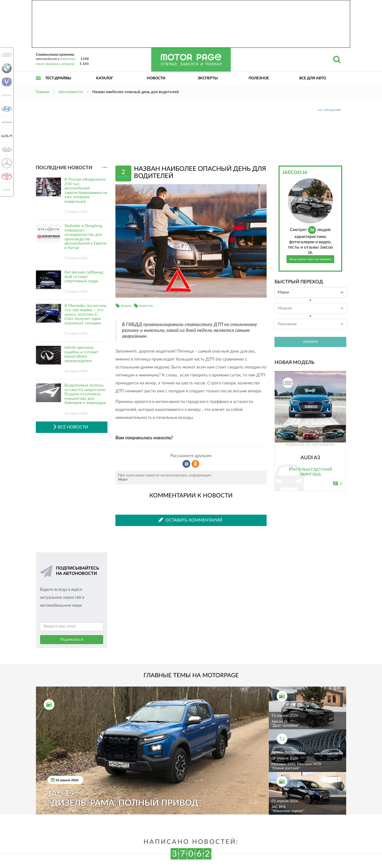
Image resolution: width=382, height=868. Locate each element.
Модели (311, 308)
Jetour (6, 122)
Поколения (311, 324)
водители (146, 306)
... (105, 168)
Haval (6, 95)
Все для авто (313, 78)
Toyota (6, 176)
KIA (6, 136)
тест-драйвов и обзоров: (55, 64)
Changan (6, 82)
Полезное (259, 78)
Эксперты (208, 78)
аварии (126, 306)
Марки (311, 292)
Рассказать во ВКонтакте (186, 464)
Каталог (105, 78)
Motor (123, 480)
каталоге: (68, 59)
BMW (6, 68)
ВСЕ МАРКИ (6, 189)
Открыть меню (38, 84)
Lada (6, 149)
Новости (156, 78)
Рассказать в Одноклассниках (196, 464)
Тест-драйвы (58, 78)
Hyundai (6, 109)
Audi (6, 55)
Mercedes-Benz (6, 163)
